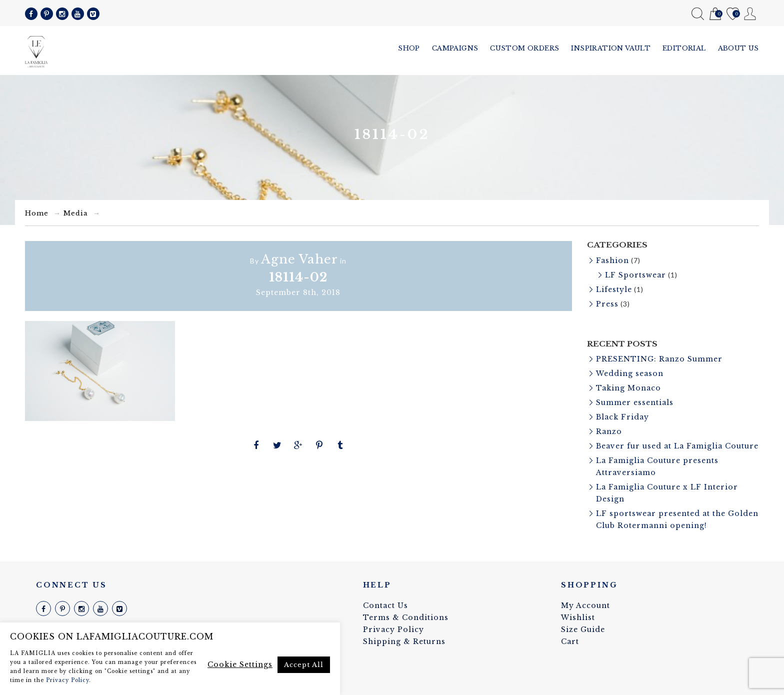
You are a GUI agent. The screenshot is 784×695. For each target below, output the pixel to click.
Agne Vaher (299, 259)
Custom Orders (524, 48)
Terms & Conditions (406, 617)
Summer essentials (635, 402)
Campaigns (455, 48)
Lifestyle (614, 289)
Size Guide (583, 629)
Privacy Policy (393, 629)
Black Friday (622, 417)
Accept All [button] (304, 665)
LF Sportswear (635, 275)
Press (607, 304)
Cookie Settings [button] (240, 664)
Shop (409, 48)
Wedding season (630, 373)
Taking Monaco (628, 388)
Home (37, 213)
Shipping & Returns (404, 641)
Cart (715, 14)
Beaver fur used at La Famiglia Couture (677, 446)
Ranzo (609, 431)
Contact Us (385, 605)
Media (76, 213)
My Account (750, 14)
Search (698, 14)
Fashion (612, 260)
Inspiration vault (611, 48)
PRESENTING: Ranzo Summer (659, 359)
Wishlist (733, 14)
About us (738, 48)
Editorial (684, 48)
